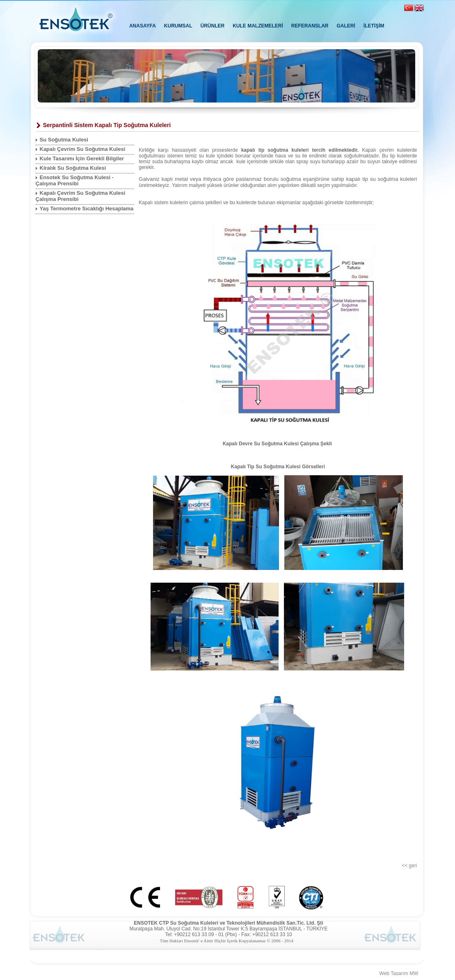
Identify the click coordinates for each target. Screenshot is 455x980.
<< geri (409, 866)
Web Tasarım (394, 973)
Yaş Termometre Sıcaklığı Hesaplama (87, 209)
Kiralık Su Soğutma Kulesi (73, 168)
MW (414, 973)
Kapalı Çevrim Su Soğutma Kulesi (83, 149)
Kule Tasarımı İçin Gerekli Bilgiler (82, 158)
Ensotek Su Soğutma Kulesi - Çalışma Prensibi (75, 180)
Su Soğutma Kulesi (64, 140)
